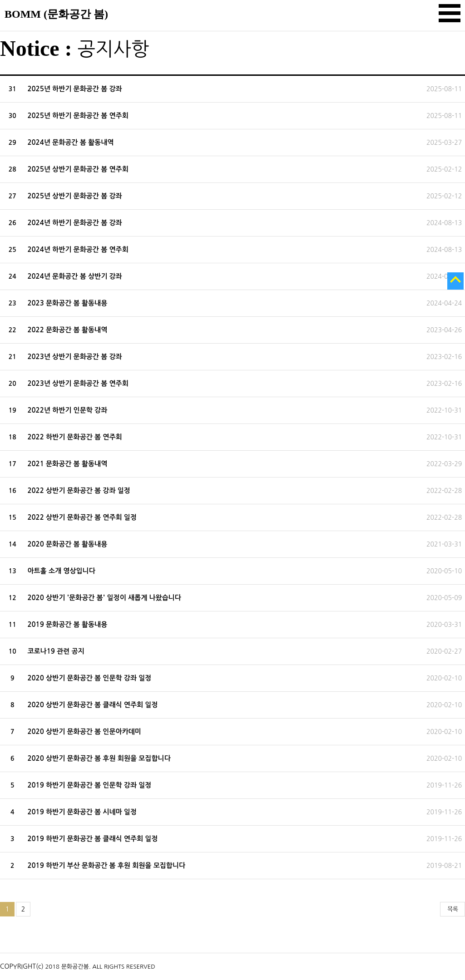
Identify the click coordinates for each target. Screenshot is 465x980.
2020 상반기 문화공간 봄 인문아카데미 (84, 731)
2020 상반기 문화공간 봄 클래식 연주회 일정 (92, 705)
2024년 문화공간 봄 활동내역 (70, 142)
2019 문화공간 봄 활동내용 (67, 624)
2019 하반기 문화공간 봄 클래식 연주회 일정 (92, 839)
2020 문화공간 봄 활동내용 (67, 544)
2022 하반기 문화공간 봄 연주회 (74, 437)
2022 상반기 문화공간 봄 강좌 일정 (79, 490)
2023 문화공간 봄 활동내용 (67, 303)
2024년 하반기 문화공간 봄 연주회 (78, 249)
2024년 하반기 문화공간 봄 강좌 (74, 223)
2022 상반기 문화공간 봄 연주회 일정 (82, 517)
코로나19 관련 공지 (56, 651)
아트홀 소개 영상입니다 (61, 571)
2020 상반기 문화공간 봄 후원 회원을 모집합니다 (99, 758)
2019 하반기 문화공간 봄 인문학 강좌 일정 (89, 785)
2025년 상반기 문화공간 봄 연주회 (78, 169)
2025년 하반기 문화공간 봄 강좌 (74, 89)
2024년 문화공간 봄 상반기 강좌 (74, 276)
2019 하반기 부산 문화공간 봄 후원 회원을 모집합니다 (106, 865)
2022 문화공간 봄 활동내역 (67, 330)
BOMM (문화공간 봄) (56, 14)
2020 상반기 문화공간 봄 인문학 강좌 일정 (89, 678)
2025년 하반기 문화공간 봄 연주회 (78, 116)
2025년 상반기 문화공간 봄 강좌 (74, 196)
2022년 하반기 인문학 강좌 (67, 410)
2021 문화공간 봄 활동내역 (67, 464)
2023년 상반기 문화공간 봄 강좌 (74, 357)
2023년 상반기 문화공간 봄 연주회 (78, 383)
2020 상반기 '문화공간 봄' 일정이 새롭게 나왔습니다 (104, 598)
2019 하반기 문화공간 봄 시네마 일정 (82, 812)
